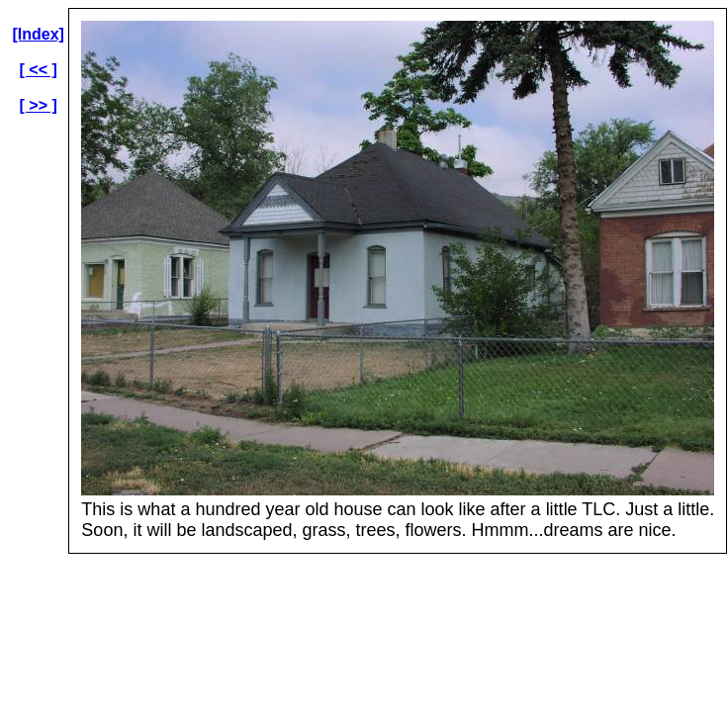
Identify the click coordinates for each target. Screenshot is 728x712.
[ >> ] (39, 105)
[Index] (38, 34)
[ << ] (39, 70)
